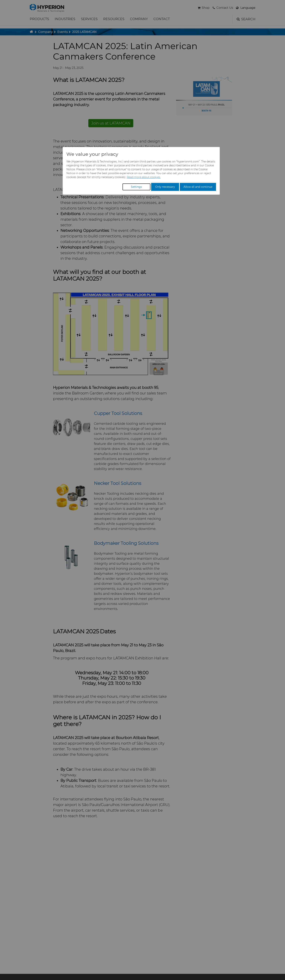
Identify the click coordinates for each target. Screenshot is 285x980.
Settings (136, 187)
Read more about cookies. (144, 177)
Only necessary (165, 187)
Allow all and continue (198, 187)
